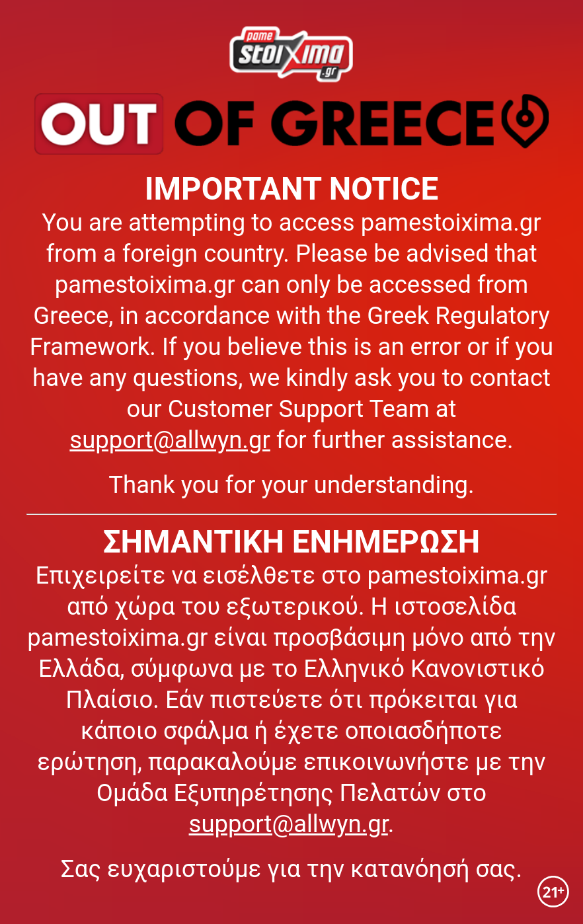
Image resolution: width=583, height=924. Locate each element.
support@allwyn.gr (170, 440)
